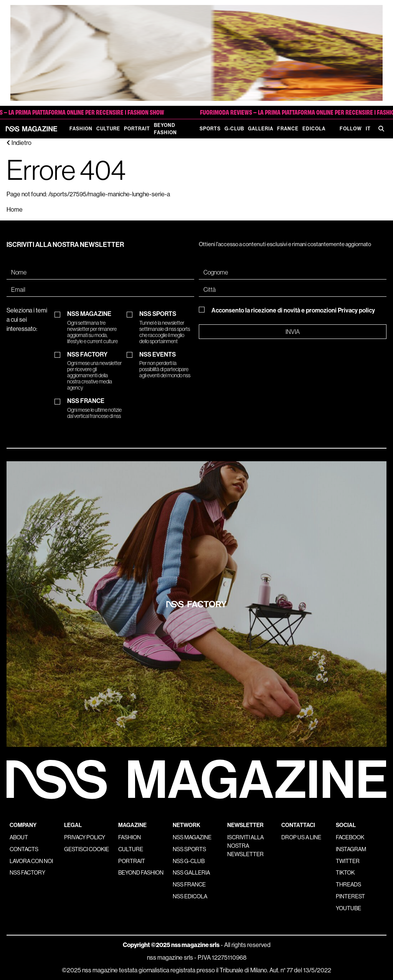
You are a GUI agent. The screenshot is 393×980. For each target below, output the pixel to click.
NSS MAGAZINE (94, 327)
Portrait (137, 129)
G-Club (234, 129)
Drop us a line (301, 837)
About (19, 837)
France (288, 129)
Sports (210, 129)
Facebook (350, 837)
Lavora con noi (31, 861)
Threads (348, 885)
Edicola (314, 129)
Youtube (348, 908)
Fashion (81, 129)
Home (15, 210)
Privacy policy (356, 310)
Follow (351, 129)
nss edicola (190, 896)
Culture (108, 129)
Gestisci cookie (87, 849)
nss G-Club (189, 861)
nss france (189, 885)
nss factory (27, 873)
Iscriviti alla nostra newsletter (245, 846)
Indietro (19, 143)
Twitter (348, 861)
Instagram (351, 849)
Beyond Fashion (165, 129)
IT (368, 129)
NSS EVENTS (167, 365)
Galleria (261, 129)
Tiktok (345, 873)
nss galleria (191, 873)
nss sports (189, 849)
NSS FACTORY (94, 371)
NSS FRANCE (94, 408)
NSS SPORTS (167, 327)
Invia (293, 332)
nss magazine (192, 837)
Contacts (24, 849)
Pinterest (350, 896)
